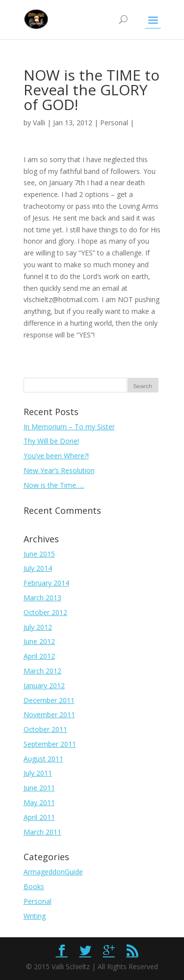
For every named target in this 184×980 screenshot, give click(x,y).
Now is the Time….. (54, 485)
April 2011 (39, 817)
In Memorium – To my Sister (69, 427)
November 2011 (49, 714)
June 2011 (39, 788)
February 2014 (46, 583)
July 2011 (38, 773)
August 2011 (43, 759)
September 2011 (50, 744)
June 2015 (39, 554)
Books (34, 886)
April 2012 (39, 656)
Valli (39, 123)
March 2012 (42, 671)
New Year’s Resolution (59, 470)
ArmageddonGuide (53, 872)
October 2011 (45, 729)
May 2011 (39, 802)
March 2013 (42, 598)
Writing (35, 916)
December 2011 (49, 700)
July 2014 (38, 568)
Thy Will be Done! (51, 441)
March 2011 (42, 832)
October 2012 (45, 612)
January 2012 (44, 686)
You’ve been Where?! (56, 456)
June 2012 (39, 641)
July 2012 (38, 627)
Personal (114, 123)
